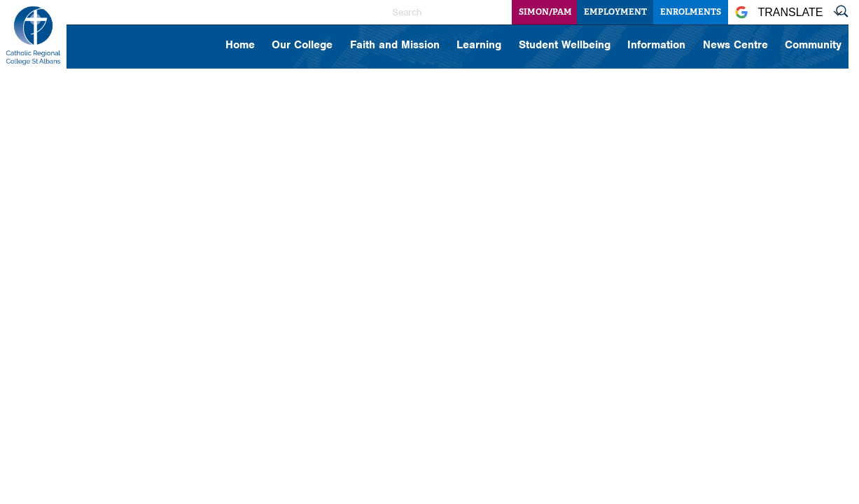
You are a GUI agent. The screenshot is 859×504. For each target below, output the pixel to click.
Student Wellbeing (565, 45)
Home (240, 45)
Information (656, 45)
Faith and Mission (395, 45)
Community (813, 45)
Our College (302, 45)
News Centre (735, 45)
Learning (479, 45)
